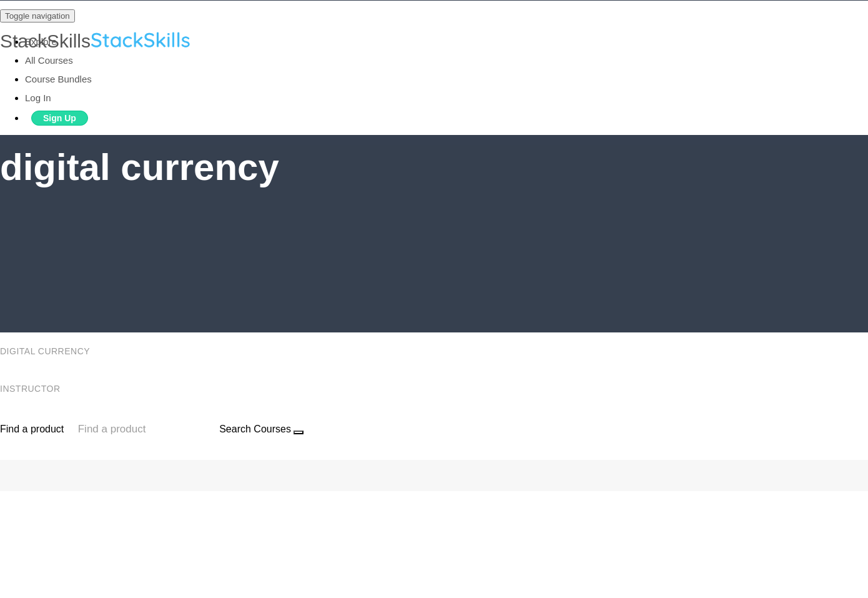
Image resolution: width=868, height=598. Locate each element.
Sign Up (60, 118)
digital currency (46, 351)
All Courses (49, 60)
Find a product (32, 429)
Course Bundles (58, 79)
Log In (38, 98)
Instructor (32, 389)
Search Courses (255, 429)
